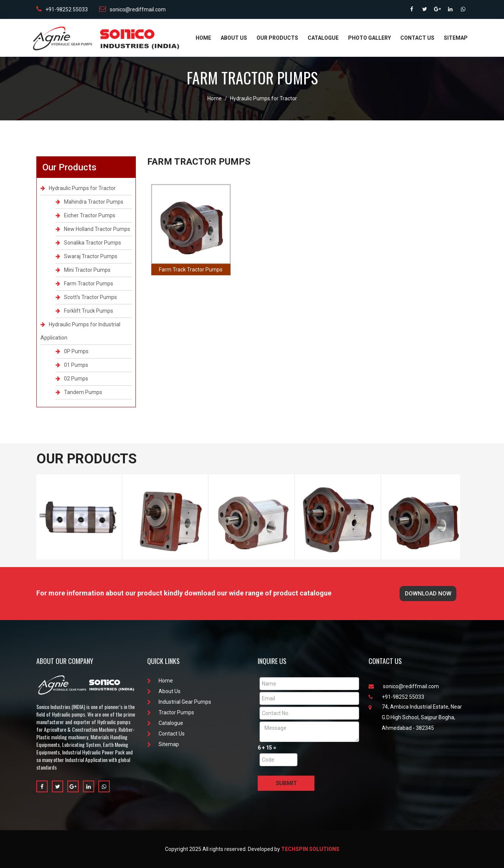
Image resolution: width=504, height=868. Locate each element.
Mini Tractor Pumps (83, 270)
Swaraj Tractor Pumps (86, 256)
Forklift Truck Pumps (84, 311)
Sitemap (456, 38)
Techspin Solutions (310, 849)
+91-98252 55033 (62, 9)
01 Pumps (72, 365)
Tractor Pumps (171, 712)
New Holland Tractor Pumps (93, 229)
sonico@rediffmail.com (132, 9)
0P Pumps (72, 351)
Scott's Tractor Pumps (86, 297)
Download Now (428, 594)
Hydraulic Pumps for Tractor (264, 98)
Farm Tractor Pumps (84, 284)
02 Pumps (72, 379)
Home (203, 38)
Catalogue (323, 38)
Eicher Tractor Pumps (86, 215)
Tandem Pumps (79, 392)
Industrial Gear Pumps (179, 702)
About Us (234, 38)
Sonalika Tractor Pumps (88, 243)
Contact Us (417, 38)
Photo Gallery (369, 38)
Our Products (277, 38)
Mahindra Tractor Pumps (89, 202)
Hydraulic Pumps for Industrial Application (80, 331)
